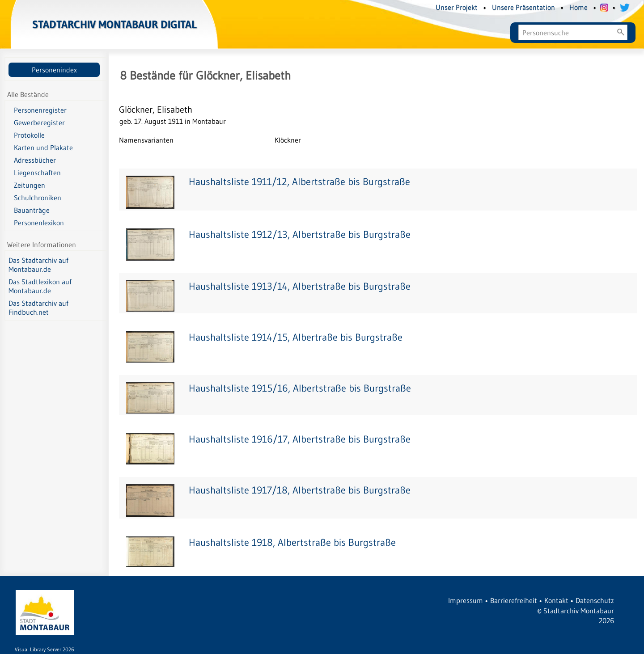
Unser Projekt (457, 7)
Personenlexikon (39, 223)
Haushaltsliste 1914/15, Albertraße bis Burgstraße (296, 337)
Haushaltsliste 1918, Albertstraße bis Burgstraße (292, 542)
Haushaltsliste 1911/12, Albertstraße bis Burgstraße (299, 182)
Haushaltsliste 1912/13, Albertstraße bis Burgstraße (300, 234)
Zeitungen (30, 185)
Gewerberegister (39, 122)
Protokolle (29, 135)
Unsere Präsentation (523, 7)
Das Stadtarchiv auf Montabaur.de (38, 265)
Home (578, 7)
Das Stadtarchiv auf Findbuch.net (38, 308)
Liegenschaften (37, 173)
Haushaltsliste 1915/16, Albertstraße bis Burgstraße (300, 388)
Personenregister (40, 110)
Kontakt (556, 600)
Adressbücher (35, 160)
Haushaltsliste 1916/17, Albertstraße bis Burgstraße (300, 439)
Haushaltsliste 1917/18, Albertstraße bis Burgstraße (300, 490)
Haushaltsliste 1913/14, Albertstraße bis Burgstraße (300, 286)
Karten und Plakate (43, 148)
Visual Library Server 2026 (44, 649)
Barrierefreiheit (514, 600)
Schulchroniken (38, 198)
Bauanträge (32, 210)
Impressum (466, 600)
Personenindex (54, 70)
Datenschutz (595, 600)
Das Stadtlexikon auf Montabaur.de (40, 286)
